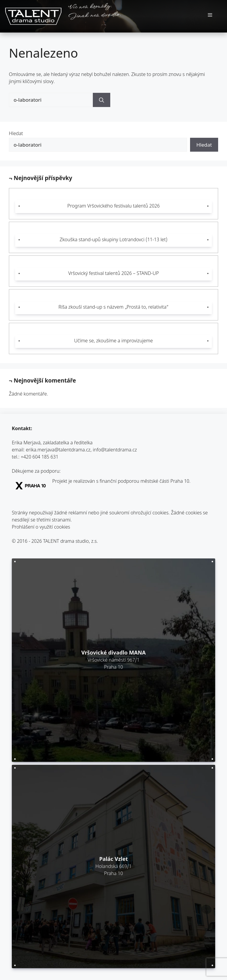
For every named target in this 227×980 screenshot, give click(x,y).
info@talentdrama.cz (115, 450)
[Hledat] (102, 100)
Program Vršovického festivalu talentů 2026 (114, 206)
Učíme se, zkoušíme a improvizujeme (113, 341)
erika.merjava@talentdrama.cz (58, 450)
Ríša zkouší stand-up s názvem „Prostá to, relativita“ (113, 308)
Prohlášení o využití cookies (41, 528)
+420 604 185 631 (39, 457)
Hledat (16, 134)
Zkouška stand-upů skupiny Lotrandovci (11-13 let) (114, 240)
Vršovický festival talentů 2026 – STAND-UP (114, 274)
